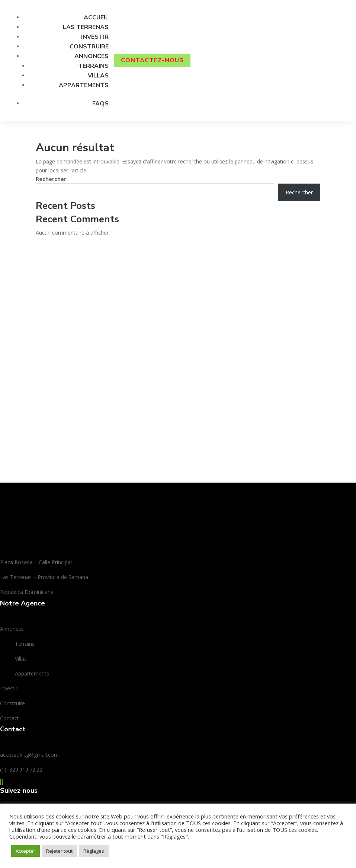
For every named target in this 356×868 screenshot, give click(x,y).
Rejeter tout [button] (59, 851)
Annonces (92, 56)
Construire (89, 47)
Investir (95, 37)
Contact (9, 718)
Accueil (96, 18)
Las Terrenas (86, 27)
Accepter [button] (25, 851)
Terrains (93, 66)
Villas (98, 76)
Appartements (84, 85)
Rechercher (51, 179)
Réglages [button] (94, 851)
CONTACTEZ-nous (152, 60)
